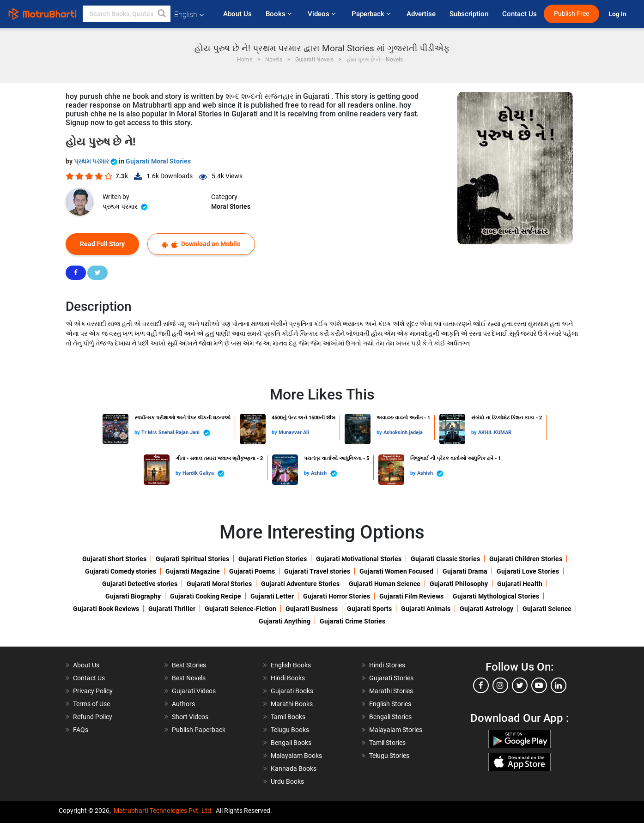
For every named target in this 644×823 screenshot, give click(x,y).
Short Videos (190, 717)
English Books (291, 665)
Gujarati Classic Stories (445, 559)
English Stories (390, 704)
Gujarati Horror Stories (337, 596)
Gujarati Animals (426, 609)
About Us (237, 14)
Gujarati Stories (391, 678)
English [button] (189, 15)
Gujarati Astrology (486, 609)
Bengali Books (291, 743)
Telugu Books (290, 730)
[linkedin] (559, 685)
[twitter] (520, 685)
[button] (162, 14)
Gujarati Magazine (193, 571)
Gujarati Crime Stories (352, 621)
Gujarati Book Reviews (106, 609)
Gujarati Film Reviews (411, 596)
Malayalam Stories (396, 730)
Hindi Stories (387, 665)
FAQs (81, 730)
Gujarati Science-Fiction (240, 609)
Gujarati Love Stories (528, 571)
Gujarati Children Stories (526, 559)
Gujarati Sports (369, 609)
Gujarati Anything (285, 621)
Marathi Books (292, 704)
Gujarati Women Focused (396, 571)
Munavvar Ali (294, 433)
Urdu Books (287, 781)
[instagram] (500, 685)
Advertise (421, 14)
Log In (618, 14)
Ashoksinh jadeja (403, 433)
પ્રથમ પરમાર (96, 161)
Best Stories (189, 665)
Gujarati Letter (272, 596)
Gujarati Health (520, 584)
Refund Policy (93, 717)
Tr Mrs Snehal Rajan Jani (176, 433)
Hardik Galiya (204, 474)
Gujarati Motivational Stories (359, 559)
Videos (323, 14)
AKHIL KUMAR (495, 433)
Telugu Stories (389, 756)
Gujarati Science (547, 609)
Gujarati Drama (465, 571)
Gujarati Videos (194, 691)
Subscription (469, 14)
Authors (183, 704)
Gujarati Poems (252, 571)
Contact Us (519, 14)
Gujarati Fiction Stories (273, 559)
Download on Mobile (201, 244)
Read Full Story (102, 244)
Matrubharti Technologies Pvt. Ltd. (163, 811)
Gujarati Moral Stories (158, 161)
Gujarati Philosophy (459, 584)
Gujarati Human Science (385, 584)
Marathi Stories (391, 691)
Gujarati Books (292, 691)
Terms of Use (91, 704)
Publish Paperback (199, 730)
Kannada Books (294, 769)
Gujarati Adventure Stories (300, 584)
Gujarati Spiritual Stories (192, 559)
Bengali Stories (390, 717)
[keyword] (127, 14)
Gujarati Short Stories (114, 559)
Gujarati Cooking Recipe (206, 596)
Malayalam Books (296, 756)
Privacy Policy (93, 691)
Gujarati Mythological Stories (496, 596)
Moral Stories (231, 206)
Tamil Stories (387, 743)
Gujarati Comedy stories (121, 571)
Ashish (324, 474)
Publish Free (571, 14)
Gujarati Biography (133, 596)
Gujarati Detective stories (140, 584)
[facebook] (481, 685)
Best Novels (189, 678)
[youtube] (539, 685)
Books (280, 14)
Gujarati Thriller (172, 609)
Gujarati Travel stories (317, 571)
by (138, 433)
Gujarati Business (312, 609)
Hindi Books (288, 678)
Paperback (372, 14)
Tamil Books (288, 717)
